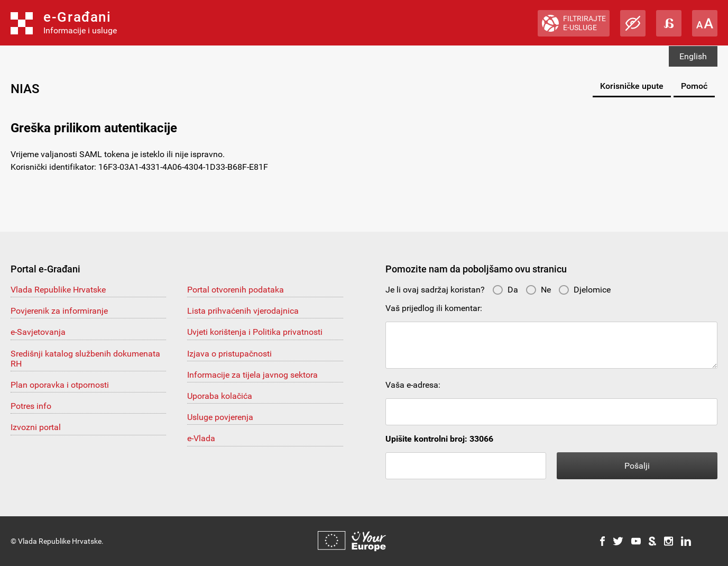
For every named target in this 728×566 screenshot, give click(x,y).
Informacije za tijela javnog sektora (252, 375)
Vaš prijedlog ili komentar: (434, 308)
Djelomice (584, 290)
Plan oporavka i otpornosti (60, 385)
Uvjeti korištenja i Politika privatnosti (255, 332)
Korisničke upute (632, 86)
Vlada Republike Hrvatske (58, 290)
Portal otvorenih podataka (236, 290)
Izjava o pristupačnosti (229, 354)
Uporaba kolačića (220, 396)
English (693, 56)
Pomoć (694, 86)
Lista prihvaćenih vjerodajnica (243, 311)
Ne (538, 290)
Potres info (31, 406)
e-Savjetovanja (38, 332)
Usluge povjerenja (220, 417)
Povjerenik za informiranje (59, 311)
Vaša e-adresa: (413, 385)
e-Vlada (201, 438)
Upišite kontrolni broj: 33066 (439, 439)
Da (505, 290)
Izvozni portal (36, 427)
